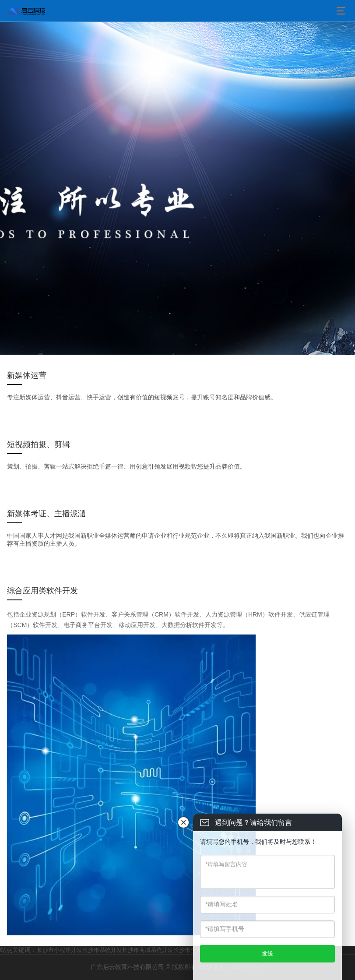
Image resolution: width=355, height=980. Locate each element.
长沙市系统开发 (102, 950)
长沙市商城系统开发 (148, 950)
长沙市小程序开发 (60, 950)
